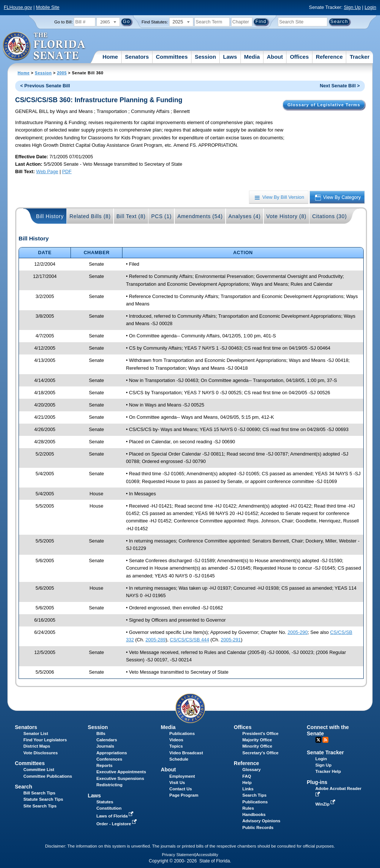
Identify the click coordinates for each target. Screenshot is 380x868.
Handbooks (254, 814)
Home (110, 57)
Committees (172, 57)
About (275, 57)
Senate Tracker (325, 752)
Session (206, 57)
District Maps (37, 746)
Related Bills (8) (90, 216)
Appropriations (112, 753)
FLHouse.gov (18, 7)
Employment (182, 776)
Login (370, 7)
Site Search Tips (40, 806)
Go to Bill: (63, 22)
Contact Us (181, 789)
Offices (299, 57)
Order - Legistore (117, 824)
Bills (101, 733)
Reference (329, 57)
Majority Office (257, 740)
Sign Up (352, 7)
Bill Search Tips (39, 793)
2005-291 (231, 640)
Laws (230, 57)
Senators (137, 57)
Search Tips (254, 795)
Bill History (50, 216)
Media (252, 57)
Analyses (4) (245, 216)
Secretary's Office (260, 753)
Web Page (47, 171)
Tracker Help (328, 771)
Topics (176, 746)
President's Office (260, 733)
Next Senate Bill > (340, 86)
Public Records (258, 827)
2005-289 (155, 640)
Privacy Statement (178, 855)
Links (248, 789)
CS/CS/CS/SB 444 (190, 640)
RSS (325, 740)
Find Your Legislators (45, 740)
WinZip (326, 804)
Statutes (105, 802)
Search (24, 787)
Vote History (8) (286, 216)
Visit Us (177, 783)
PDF (67, 171)
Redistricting (109, 785)
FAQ (247, 776)
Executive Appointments (121, 772)
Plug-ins (317, 782)
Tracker (359, 57)
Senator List (36, 733)
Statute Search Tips (43, 799)
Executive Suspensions (120, 778)
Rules (248, 808)
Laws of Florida (116, 816)
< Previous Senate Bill (45, 86)
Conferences (109, 759)
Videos (176, 740)
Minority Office (257, 746)
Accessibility (207, 855)
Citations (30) (329, 216)
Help (247, 783)
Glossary (251, 770)
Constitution (109, 808)
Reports (105, 765)
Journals (105, 746)
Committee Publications (48, 776)
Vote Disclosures (41, 753)
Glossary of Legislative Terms (324, 105)
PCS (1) (162, 216)
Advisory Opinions (261, 821)
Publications (182, 733)
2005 (62, 73)
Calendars (107, 740)
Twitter (318, 740)
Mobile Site (48, 7)
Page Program (184, 795)
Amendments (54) (200, 216)
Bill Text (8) (131, 216)
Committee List (39, 770)
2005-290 (298, 632)
